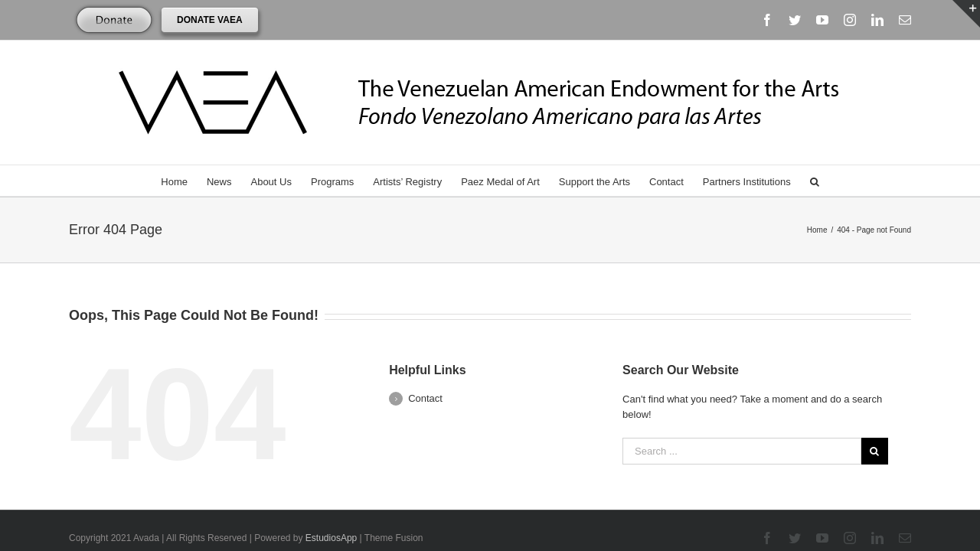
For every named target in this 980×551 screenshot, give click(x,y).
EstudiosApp (331, 506)
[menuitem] (169, 181)
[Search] (831, 181)
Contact (425, 366)
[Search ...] (742, 419)
